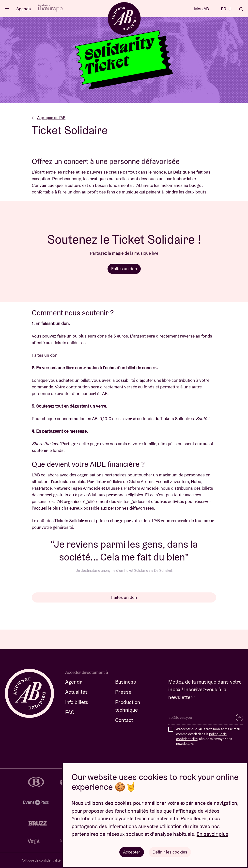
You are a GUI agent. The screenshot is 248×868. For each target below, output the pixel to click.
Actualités (77, 692)
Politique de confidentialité (41, 860)
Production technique (128, 706)
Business (126, 682)
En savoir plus (212, 834)
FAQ (70, 712)
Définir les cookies (170, 852)
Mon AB (201, 9)
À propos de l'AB (49, 118)
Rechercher (241, 9)
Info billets (77, 702)
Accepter (132, 852)
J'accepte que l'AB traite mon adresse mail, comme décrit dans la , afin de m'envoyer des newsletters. (208, 736)
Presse (123, 692)
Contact (124, 720)
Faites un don (124, 269)
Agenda (23, 9)
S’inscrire (239, 718)
